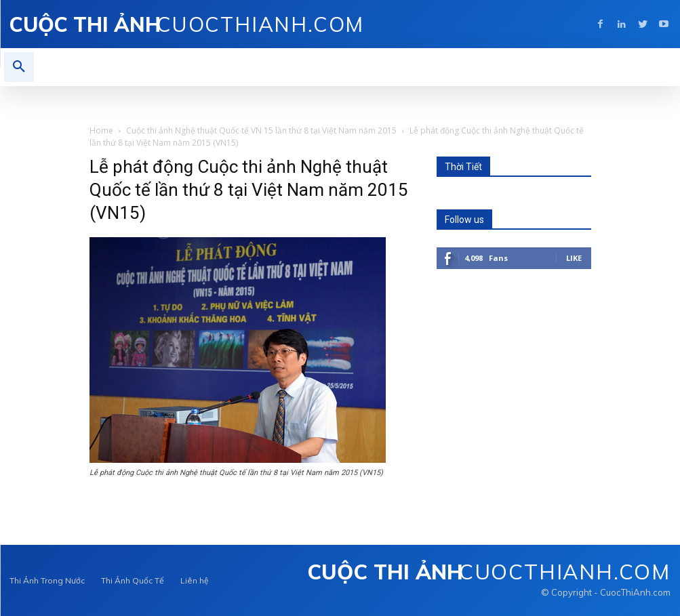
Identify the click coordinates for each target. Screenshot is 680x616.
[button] (19, 67)
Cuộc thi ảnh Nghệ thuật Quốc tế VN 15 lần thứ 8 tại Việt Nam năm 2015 (261, 130)
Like (574, 258)
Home (101, 130)
